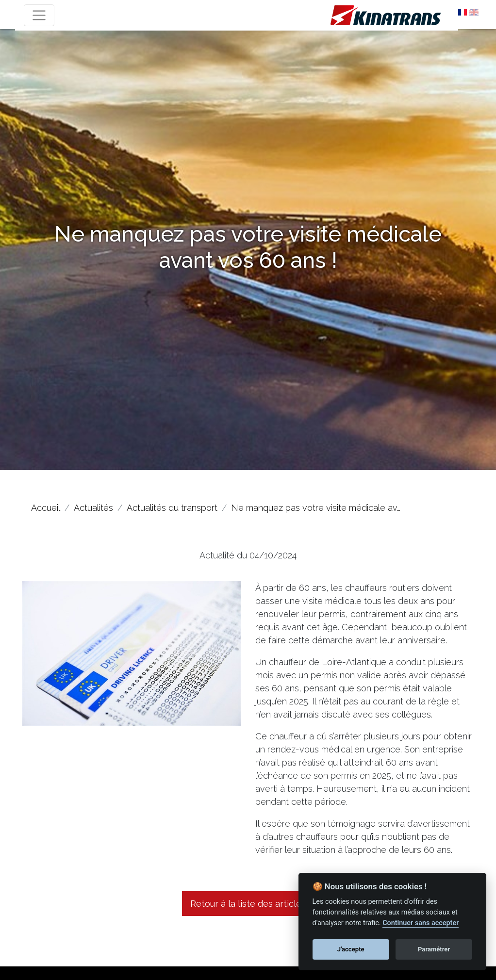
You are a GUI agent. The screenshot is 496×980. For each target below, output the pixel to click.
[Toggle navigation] (39, 15)
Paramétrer (434, 949)
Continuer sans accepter (421, 923)
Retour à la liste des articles (248, 904)
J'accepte (351, 949)
